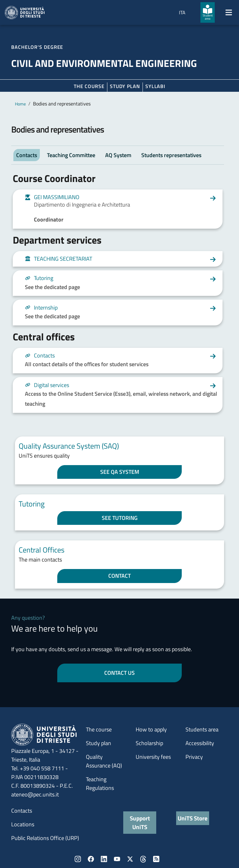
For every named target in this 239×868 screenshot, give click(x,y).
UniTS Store (193, 818)
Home (20, 104)
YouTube (117, 859)
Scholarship (149, 743)
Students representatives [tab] (171, 155)
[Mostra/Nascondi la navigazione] (229, 12)
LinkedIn (104, 859)
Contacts (22, 811)
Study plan (125, 86)
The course (89, 86)
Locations (23, 824)
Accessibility (200, 743)
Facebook (91, 859)
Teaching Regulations (100, 784)
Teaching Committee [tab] (71, 155)
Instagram (78, 859)
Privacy (194, 757)
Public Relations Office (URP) (45, 838)
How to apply (151, 729)
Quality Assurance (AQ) (104, 761)
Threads (143, 859)
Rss (156, 859)
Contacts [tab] (27, 155)
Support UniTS (140, 822)
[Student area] (208, 12)
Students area (202, 729)
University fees (153, 757)
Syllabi (155, 86)
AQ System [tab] (118, 155)
